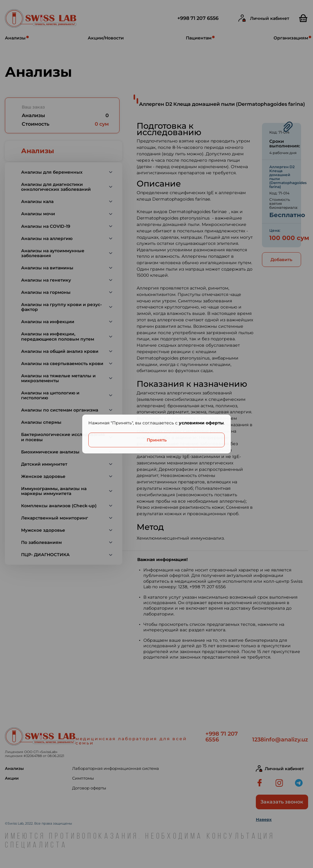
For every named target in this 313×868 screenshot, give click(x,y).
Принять (157, 440)
